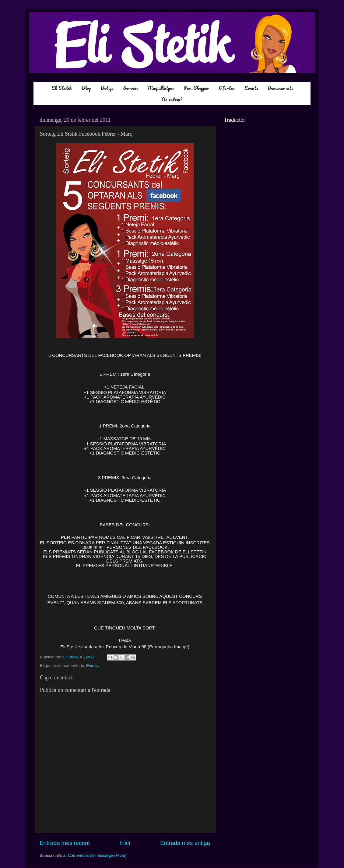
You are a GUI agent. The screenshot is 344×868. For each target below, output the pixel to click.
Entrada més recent (65, 843)
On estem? (172, 99)
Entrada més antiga (185, 843)
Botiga (107, 88)
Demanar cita (281, 88)
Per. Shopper (196, 88)
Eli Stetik (62, 88)
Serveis (130, 88)
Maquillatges (161, 88)
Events (251, 88)
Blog (86, 88)
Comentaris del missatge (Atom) (97, 855)
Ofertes (227, 88)
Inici (125, 843)
